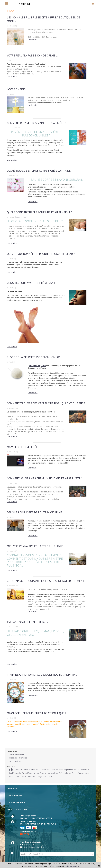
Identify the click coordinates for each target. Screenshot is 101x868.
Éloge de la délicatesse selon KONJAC (33, 357)
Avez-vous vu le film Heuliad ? (28, 622)
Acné (11, 776)
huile (71, 770)
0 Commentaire (23, 128)
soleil (87, 770)
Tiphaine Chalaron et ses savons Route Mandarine (42, 675)
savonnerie (47, 776)
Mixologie (55, 773)
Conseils (24, 776)
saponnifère (20, 770)
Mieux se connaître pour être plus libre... (36, 546)
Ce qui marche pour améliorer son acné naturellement (46, 581)
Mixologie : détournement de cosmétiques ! (37, 713)
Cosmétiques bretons (81, 773)
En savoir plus (73, 866)
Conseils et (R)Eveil (17, 754)
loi (20, 773)
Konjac (43, 770)
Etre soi (25, 773)
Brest (56, 770)
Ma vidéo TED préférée (22, 447)
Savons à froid (34, 773)
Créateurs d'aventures (18, 758)
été (12, 770)
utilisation (32, 776)
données (50, 770)
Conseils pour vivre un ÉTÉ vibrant (31, 283)
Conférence (14, 773)
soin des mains (34, 770)
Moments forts (15, 761)
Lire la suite (33, 39)
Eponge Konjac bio (37, 366)
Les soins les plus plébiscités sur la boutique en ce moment (43, 19)
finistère (17, 776)
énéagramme (79, 770)
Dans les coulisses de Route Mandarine (34, 512)
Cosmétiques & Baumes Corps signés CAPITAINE (39, 171)
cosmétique (64, 770)
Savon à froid (45, 773)
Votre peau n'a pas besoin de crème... (32, 55)
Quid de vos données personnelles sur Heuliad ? (41, 254)
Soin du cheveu (65, 773)
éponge (39, 776)
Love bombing (16, 89)
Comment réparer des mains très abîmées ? (36, 123)
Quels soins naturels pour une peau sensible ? (40, 212)
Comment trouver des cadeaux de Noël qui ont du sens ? (46, 403)
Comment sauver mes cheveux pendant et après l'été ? (45, 478)
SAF (27, 770)
